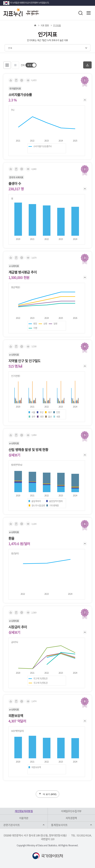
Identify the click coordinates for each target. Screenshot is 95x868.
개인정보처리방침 (24, 811)
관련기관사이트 (12, 825)
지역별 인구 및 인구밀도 (24, 361)
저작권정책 (71, 818)
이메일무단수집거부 (71, 811)
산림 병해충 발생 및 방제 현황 (28, 450)
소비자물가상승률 (20, 95)
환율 (11, 538)
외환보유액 (16, 716)
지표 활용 (45, 25)
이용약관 (24, 818)
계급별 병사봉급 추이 (23, 272)
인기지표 (57, 25)
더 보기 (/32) (48, 794)
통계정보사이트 (59, 825)
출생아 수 (15, 184)
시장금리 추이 (18, 627)
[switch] (31, 65)
